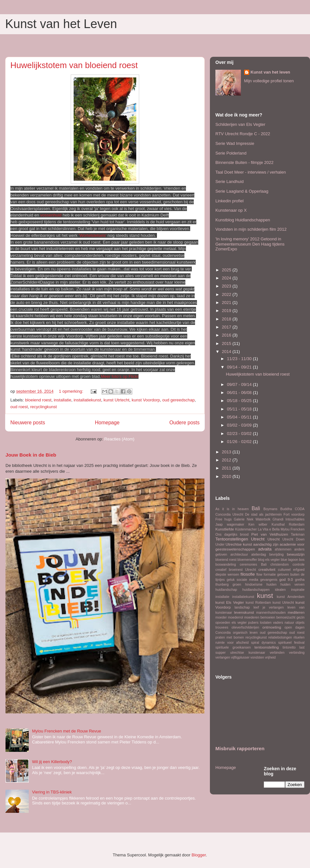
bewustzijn (296, 554)
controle (299, 565)
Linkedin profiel (229, 201)
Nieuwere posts (28, 423)
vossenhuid (52, 215)
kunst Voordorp (146, 400)
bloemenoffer (247, 560)
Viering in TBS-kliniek (52, 792)
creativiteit (267, 569)
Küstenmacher (246, 529)
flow (259, 575)
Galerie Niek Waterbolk (252, 519)
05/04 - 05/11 (240, 417)
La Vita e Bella (269, 529)
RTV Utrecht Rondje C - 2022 (243, 134)
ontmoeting (272, 627)
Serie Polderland (231, 153)
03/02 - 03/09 (240, 425)
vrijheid (270, 657)
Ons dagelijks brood (232, 535)
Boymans (270, 509)
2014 (227, 352)
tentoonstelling (267, 647)
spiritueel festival (291, 643)
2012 (227, 460)
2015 (227, 343)
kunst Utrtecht (116, 400)
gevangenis (269, 580)
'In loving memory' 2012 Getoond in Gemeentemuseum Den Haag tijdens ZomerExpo (250, 244)
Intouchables (295, 519)
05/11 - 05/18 (240, 409)
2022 (227, 294)
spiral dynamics (263, 643)
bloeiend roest (38, 400)
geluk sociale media (243, 580)
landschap (242, 607)
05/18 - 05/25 (240, 401)
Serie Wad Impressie (235, 143)
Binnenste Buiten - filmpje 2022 (244, 162)
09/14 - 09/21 (240, 367)
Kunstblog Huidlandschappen (243, 220)
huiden (271, 585)
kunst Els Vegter (230, 602)
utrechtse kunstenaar (248, 653)
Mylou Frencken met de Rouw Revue (67, 731)
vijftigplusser (240, 657)
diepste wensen (227, 575)
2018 (227, 319)
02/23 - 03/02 (240, 434)
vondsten (257, 657)
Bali (256, 508)
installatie (62, 400)
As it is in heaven (232, 509)
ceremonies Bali (253, 565)
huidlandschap (226, 590)
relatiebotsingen (280, 637)
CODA (300, 509)
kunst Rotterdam (258, 603)
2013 (227, 452)
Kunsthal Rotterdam (288, 525)
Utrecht (274, 539)
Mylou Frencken (293, 529)
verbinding (297, 653)
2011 (227, 468)
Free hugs (223, 519)
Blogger (199, 855)
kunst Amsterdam (291, 597)
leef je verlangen (269, 607)
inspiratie (298, 590)
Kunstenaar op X (231, 210)
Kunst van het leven (270, 72)
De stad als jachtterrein (263, 515)
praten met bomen (230, 637)
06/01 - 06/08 (240, 393)
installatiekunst (87, 400)
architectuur (239, 555)
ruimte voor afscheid (232, 643)
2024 (227, 278)
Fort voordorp (294, 515)
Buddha (286, 509)
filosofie (248, 574)
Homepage (107, 423)
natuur (289, 623)
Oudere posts (184, 423)
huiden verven (292, 585)
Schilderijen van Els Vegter (240, 124)
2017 (227, 327)
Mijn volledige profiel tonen (269, 81)
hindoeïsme (254, 585)
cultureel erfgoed (291, 570)
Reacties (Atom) (119, 439)
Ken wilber (258, 525)
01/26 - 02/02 (240, 442)
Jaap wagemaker (230, 525)
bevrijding (276, 555)
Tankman (298, 535)
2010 (227, 476)
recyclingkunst (43, 407)
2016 (227, 335)
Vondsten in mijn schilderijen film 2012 (251, 229)
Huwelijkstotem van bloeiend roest (74, 65)
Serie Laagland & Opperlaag (242, 191)
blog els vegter (269, 560)
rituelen (299, 637)
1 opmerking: (72, 391)
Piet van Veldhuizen (270, 534)
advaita (265, 549)
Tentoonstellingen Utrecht (240, 539)
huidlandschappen (256, 590)
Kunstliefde (225, 529)
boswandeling (226, 565)
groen (237, 585)
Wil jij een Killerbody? (52, 762)
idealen (280, 590)
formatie (270, 575)
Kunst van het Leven (61, 24)
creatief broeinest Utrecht (236, 570)
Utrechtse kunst (239, 544)
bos (302, 560)
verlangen (223, 657)
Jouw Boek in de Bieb (31, 455)
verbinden (277, 653)
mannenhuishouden (271, 613)
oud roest (19, 407)
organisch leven (245, 633)
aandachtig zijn (266, 544)
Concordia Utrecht (229, 515)
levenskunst (244, 612)
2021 (227, 303)
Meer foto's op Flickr (120, 376)
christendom (279, 565)
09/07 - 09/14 (240, 384)
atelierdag (259, 555)
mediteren (296, 612)
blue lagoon (289, 560)
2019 (227, 311)
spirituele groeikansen (233, 647)
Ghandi (278, 519)
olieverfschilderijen (245, 627)
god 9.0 (286, 579)
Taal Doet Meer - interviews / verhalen (251, 172)
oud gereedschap (179, 400)
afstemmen (283, 549)
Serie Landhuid (229, 182)
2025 (227, 270)
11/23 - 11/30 (240, 359)
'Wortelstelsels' (93, 235)
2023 (227, 286)
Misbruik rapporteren (240, 748)
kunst (265, 595)
